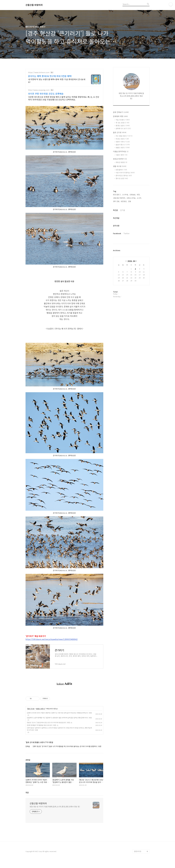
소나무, (139, 198)
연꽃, (130, 201)
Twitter (127, 233)
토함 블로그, (117, 195)
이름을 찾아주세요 (121, 151)
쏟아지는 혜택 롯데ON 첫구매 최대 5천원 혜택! (50, 76)
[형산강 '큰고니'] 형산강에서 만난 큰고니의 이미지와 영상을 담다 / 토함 (48, 722)
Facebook (117, 233)
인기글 (123, 210)
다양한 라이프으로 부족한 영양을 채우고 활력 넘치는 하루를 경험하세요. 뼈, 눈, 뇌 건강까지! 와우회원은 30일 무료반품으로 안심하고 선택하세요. (64, 98)
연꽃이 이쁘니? (123, 142)
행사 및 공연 (122, 178)
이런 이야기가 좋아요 (125, 173)
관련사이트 (138, 851)
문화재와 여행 (120, 116)
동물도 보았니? (41, 709)
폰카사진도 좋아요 (124, 176)
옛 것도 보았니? (122, 123)
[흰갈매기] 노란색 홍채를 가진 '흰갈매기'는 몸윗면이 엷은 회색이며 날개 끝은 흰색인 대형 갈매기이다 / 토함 (59, 718)
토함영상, (124, 201)
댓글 (27, 792)
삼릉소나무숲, (131, 198)
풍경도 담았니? (123, 126)
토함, (139, 195)
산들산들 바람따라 (34, 5)
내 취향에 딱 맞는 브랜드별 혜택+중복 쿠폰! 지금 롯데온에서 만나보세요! (57, 81)
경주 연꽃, (116, 201)
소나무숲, (125, 195)
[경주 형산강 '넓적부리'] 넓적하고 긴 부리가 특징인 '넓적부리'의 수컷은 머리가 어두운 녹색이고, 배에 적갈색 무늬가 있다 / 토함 (59, 729)
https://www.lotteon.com (39, 72)
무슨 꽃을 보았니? (124, 136)
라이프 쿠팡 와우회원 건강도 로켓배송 (46, 94)
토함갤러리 (121, 170)
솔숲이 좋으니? (123, 145)
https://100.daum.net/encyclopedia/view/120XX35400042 (52, 639)
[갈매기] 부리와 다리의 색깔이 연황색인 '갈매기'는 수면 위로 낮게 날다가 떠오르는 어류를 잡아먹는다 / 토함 (59, 713)
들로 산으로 (31, 709)
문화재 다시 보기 (123, 128)
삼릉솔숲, (133, 195)
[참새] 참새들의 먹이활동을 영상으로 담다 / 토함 (41, 725)
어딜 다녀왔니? (123, 120)
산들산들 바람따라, (119, 198)
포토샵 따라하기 (120, 159)
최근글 (115, 210)
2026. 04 (131, 261)
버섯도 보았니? (122, 139)
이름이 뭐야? (122, 155)
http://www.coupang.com (39, 90)
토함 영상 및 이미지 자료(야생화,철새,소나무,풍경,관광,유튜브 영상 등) (55, 807)
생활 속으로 (120, 166)
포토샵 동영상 (121, 162)
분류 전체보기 (121, 112)
